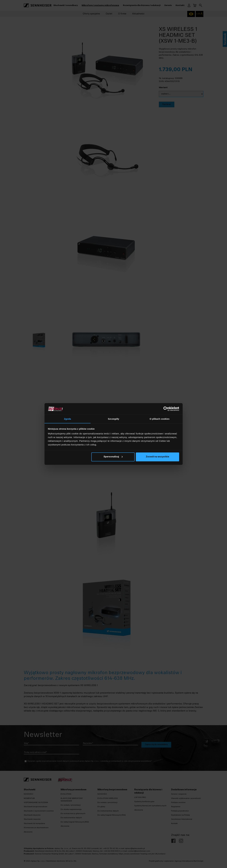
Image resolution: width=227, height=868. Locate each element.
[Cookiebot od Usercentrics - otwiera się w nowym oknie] (166, 409)
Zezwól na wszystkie (157, 457)
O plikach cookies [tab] (160, 419)
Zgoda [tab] (68, 419)
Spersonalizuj (113, 457)
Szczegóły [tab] (114, 419)
